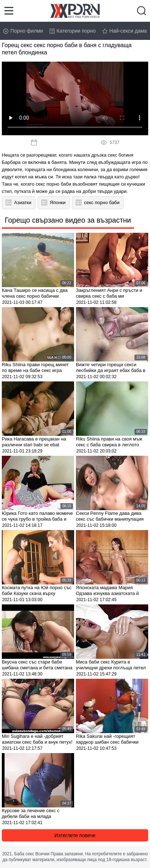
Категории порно (73, 31)
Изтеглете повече (75, 835)
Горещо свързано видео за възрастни (68, 220)
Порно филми (23, 31)
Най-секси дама (125, 31)
